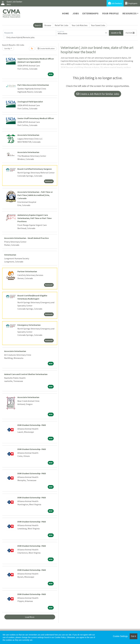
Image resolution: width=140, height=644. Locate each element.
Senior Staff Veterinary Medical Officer (36, 118)
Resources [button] (129, 13)
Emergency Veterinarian (29, 325)
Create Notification (46, 48)
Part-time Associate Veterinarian (33, 85)
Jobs (76, 13)
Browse (48, 25)
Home (66, 13)
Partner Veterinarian (27, 271)
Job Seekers (115, 3)
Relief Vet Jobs (62, 25)
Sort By (7, 48)
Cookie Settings (120, 636)
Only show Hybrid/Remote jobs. (21, 37)
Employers (131, 3)
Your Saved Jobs (98, 25)
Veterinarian (10, 255)
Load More (30, 617)
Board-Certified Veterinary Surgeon (35, 169)
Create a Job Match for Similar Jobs (98, 94)
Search (38, 25)
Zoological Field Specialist (30, 102)
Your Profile (111, 13)
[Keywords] (30, 33)
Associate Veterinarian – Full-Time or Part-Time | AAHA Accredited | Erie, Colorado (35, 195)
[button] (130, 33)
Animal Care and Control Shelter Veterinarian (26, 374)
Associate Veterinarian (28, 135)
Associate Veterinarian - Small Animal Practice (26, 238)
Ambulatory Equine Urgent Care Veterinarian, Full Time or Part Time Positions (35, 218)
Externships (90, 13)
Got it (134, 636)
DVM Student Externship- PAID (32, 425)
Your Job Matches (80, 25)
